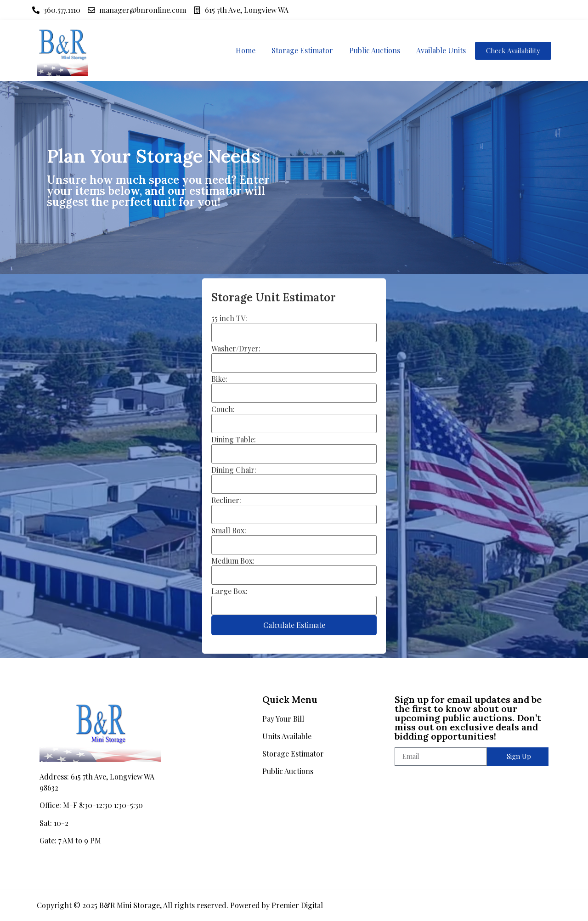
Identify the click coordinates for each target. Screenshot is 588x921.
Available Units (441, 50)
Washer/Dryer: (236, 349)
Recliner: (226, 500)
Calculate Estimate (294, 625)
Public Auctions (375, 50)
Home (246, 50)
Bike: (219, 379)
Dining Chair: (234, 470)
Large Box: (229, 591)
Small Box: (229, 531)
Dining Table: (234, 440)
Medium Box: (233, 561)
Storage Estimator (302, 50)
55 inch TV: (229, 318)
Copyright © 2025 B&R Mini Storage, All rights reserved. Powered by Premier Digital (180, 905)
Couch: (223, 409)
